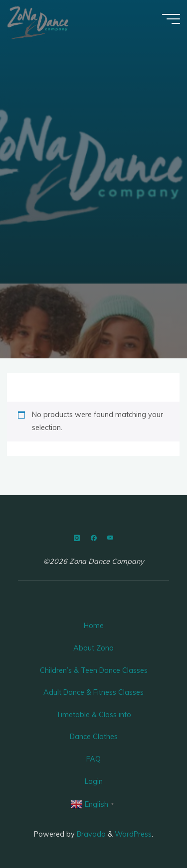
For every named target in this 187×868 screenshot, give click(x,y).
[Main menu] (171, 19)
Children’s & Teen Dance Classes (94, 670)
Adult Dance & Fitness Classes (93, 692)
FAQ (93, 759)
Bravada (90, 834)
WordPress (133, 834)
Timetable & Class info (93, 715)
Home (94, 626)
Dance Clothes (94, 737)
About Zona (93, 648)
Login (94, 781)
